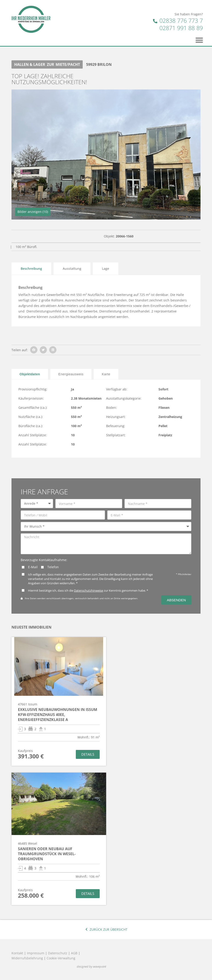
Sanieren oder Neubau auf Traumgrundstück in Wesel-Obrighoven (47, 854)
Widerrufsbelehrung (27, 958)
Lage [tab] (106, 269)
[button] (199, 40)
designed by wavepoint (91, 967)
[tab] (30, 374)
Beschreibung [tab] (31, 269)
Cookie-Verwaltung (61, 958)
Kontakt (17, 953)
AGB (74, 953)
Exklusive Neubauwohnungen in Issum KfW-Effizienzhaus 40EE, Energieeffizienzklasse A (58, 715)
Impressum (36, 953)
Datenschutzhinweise (89, 591)
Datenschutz (58, 953)
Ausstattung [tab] (72, 269)
